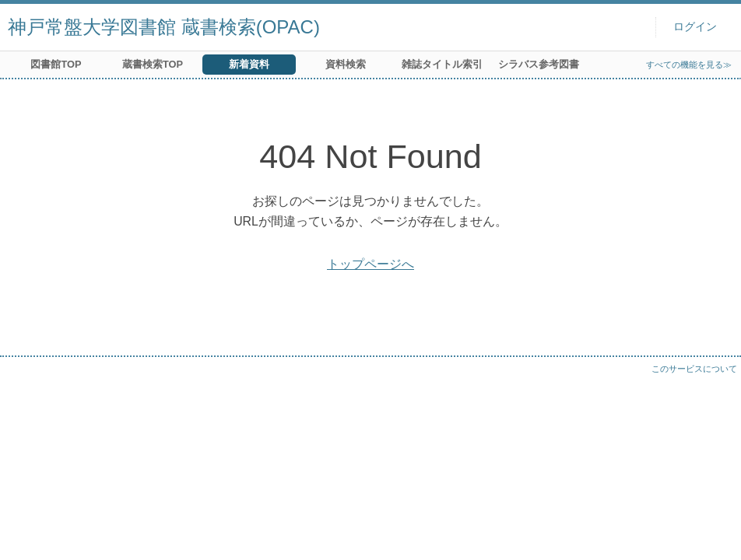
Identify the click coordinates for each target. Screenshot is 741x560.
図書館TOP (56, 64)
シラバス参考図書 (539, 64)
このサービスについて (694, 369)
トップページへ (370, 264)
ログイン (695, 27)
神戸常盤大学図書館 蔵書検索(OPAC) (164, 27)
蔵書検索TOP (153, 64)
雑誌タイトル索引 (442, 64)
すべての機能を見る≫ (689, 65)
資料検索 (346, 64)
